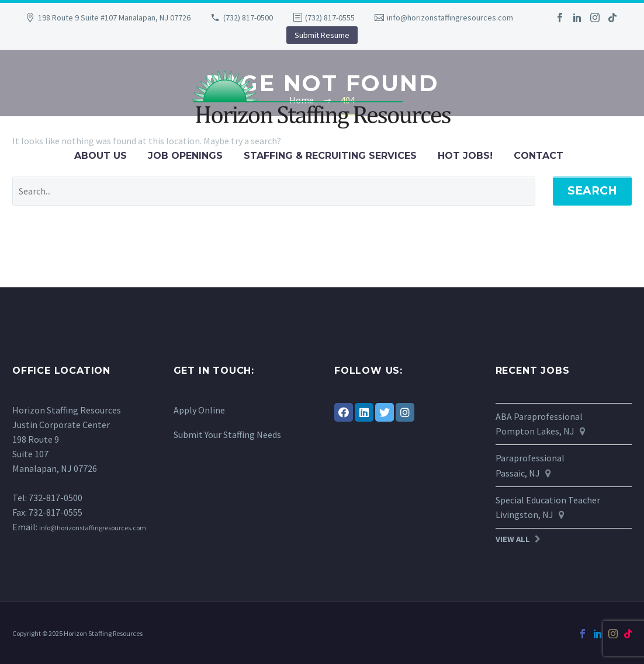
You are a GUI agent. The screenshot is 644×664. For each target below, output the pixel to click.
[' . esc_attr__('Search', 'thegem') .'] (274, 191)
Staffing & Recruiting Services (330, 156)
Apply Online (199, 410)
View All (513, 539)
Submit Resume (322, 35)
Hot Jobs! (465, 156)
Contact (539, 156)
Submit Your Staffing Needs (227, 434)
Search (592, 191)
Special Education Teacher (548, 500)
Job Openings (185, 156)
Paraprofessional (530, 458)
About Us (101, 156)
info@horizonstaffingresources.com (450, 18)
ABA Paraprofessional (539, 416)
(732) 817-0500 (248, 18)
